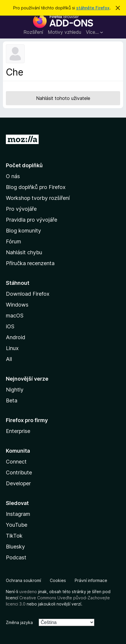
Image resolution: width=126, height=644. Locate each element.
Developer (18, 483)
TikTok (14, 536)
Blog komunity (23, 231)
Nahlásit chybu (24, 252)
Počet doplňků (24, 165)
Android (16, 337)
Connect (16, 462)
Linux (12, 348)
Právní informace (91, 580)
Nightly (15, 390)
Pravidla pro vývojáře (31, 220)
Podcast (16, 557)
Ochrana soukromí (23, 580)
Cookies (58, 580)
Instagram (18, 514)
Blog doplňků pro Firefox (36, 187)
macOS (15, 316)
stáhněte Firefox (93, 8)
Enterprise (18, 431)
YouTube (17, 525)
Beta (12, 400)
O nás (13, 176)
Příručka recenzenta (30, 263)
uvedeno (29, 592)
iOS (10, 326)
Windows (17, 305)
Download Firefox (28, 294)
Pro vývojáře (21, 209)
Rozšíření (33, 32)
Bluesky (15, 547)
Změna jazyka (19, 622)
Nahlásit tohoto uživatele (63, 98)
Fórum (13, 241)
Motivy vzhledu (64, 32)
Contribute (19, 472)
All (9, 359)
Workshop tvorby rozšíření (38, 198)
